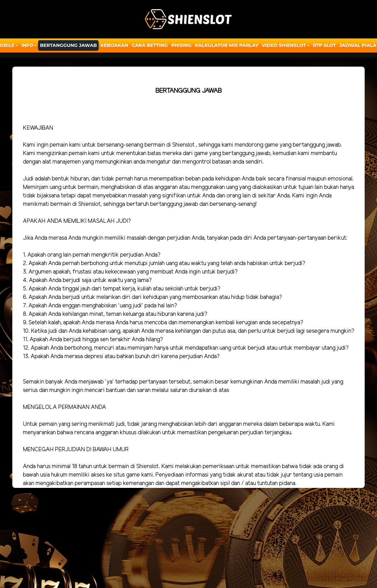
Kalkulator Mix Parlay (227, 45)
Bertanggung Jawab (68, 45)
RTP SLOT (325, 45)
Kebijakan (114, 45)
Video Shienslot (284, 45)
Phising (181, 45)
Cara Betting (150, 45)
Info (27, 45)
